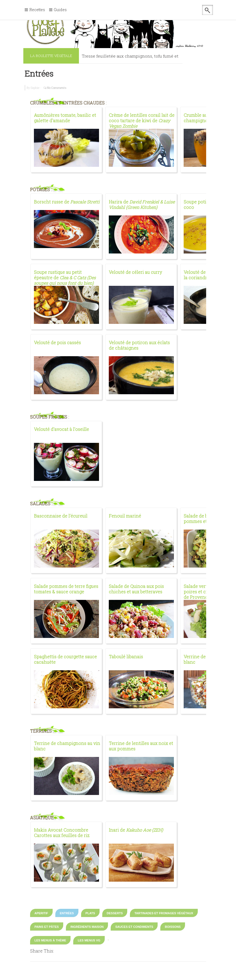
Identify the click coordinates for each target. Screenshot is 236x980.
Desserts (115, 913)
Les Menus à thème (50, 940)
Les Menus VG (89, 940)
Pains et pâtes (47, 927)
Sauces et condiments (134, 927)
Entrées (39, 73)
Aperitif (41, 913)
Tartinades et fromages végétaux (164, 913)
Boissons (173, 927)
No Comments (57, 88)
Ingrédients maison (87, 927)
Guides (60, 10)
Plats (90, 913)
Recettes (37, 10)
